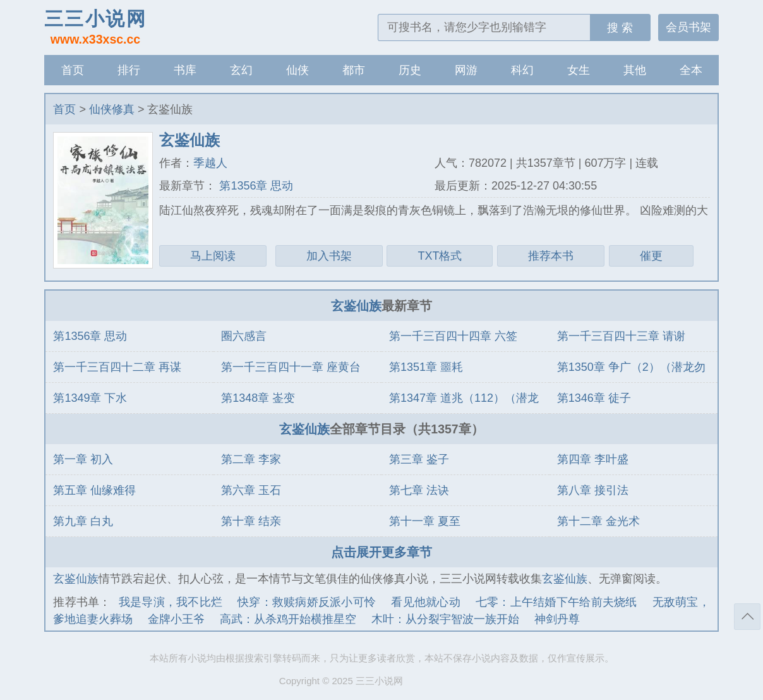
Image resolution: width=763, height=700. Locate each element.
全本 (691, 70)
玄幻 (241, 70)
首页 (73, 70)
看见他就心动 (426, 602)
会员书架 (688, 27)
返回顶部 (747, 617)
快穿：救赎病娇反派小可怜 (307, 602)
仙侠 (297, 70)
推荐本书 (551, 256)
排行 (129, 70)
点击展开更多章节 (381, 552)
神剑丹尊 (557, 619)
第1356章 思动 (255, 186)
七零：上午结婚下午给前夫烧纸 (556, 602)
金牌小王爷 (176, 619)
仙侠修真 (112, 109)
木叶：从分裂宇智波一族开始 (445, 619)
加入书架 (329, 256)
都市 (354, 70)
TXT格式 (440, 256)
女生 (579, 70)
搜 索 (620, 28)
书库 (185, 70)
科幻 (522, 70)
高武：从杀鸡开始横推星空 (288, 619)
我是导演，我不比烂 (171, 602)
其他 (635, 70)
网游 (466, 70)
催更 (651, 256)
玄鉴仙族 (356, 306)
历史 (410, 70)
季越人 (210, 163)
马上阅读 (213, 256)
